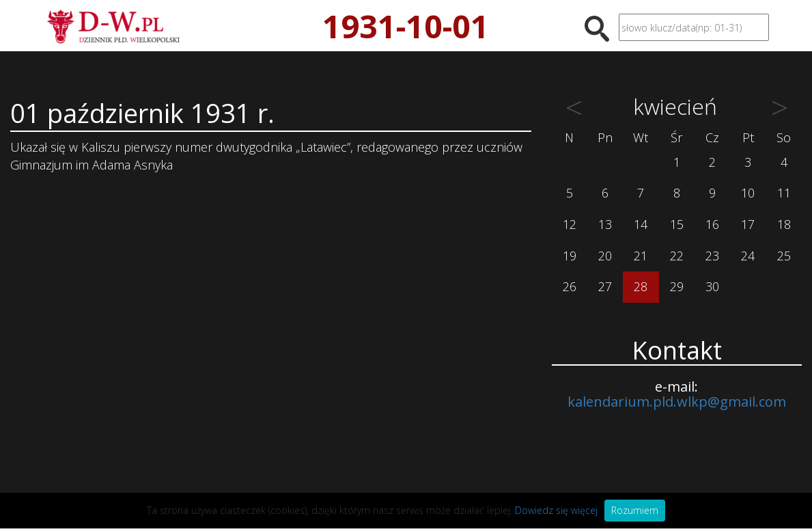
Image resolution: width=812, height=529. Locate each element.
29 (677, 286)
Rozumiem (635, 510)
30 (712, 286)
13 (605, 224)
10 (748, 193)
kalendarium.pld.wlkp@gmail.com (677, 402)
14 (641, 224)
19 (570, 256)
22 (677, 256)
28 (641, 286)
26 (570, 286)
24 (748, 256)
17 (748, 224)
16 (712, 224)
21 (641, 256)
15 (677, 224)
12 (570, 224)
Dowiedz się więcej (556, 510)
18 (784, 224)
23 (712, 256)
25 (784, 256)
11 (784, 193)
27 (605, 286)
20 (605, 256)
